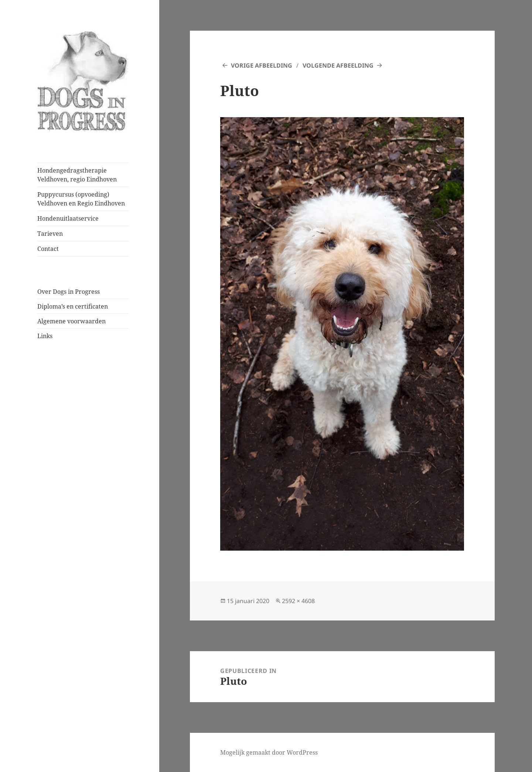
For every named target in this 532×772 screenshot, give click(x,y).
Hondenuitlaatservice (68, 218)
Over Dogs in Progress (69, 292)
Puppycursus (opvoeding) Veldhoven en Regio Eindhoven (81, 199)
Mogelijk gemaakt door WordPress (269, 752)
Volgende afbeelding (338, 65)
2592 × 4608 (298, 601)
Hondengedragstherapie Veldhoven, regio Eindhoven (77, 175)
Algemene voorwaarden (71, 321)
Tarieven (50, 234)
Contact (48, 249)
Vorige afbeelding (262, 65)
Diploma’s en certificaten (73, 306)
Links (45, 336)
